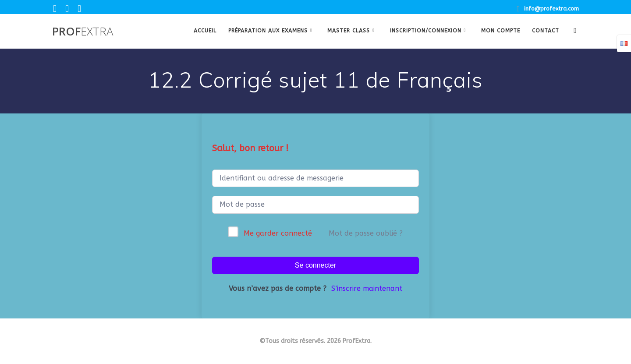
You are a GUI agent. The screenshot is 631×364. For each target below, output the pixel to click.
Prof (83, 32)
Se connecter (315, 265)
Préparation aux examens (268, 31)
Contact (546, 31)
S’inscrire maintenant (367, 288)
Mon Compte (501, 31)
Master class (349, 31)
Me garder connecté (278, 233)
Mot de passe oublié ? (366, 233)
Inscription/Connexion (426, 31)
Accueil (205, 31)
